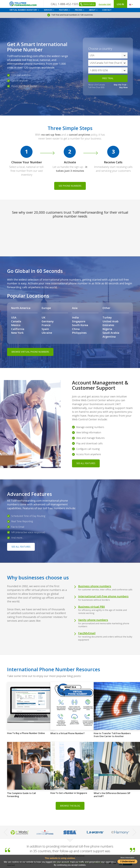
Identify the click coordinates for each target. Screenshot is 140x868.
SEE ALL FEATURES (86, 463)
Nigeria (107, 329)
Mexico (16, 325)
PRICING (80, 10)
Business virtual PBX (91, 607)
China (76, 329)
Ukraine (47, 333)
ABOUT (93, 10)
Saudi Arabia (111, 333)
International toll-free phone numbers (103, 596)
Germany (48, 321)
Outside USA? (105, 4)
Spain (45, 329)
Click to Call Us (87, 4)
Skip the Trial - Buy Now (121, 86)
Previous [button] (6, 832)
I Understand (127, 861)
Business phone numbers (95, 586)
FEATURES (65, 10)
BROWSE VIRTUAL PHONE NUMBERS (30, 352)
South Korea (80, 325)
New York (17, 333)
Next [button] (134, 832)
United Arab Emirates (110, 323)
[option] (70, 832)
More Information (127, 858)
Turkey (107, 317)
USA (14, 317)
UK (43, 317)
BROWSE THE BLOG (70, 806)
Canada (16, 321)
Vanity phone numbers (93, 620)
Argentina (109, 337)
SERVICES (49, 10)
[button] (130, 4)
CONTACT (107, 10)
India (75, 317)
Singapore (79, 321)
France (46, 325)
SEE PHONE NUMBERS (70, 186)
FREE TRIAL (108, 78)
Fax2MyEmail (87, 633)
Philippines (79, 333)
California (18, 329)
